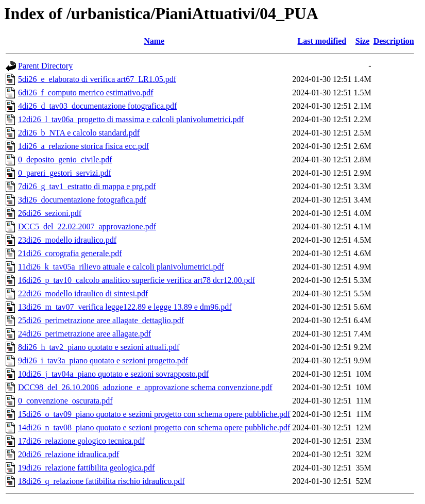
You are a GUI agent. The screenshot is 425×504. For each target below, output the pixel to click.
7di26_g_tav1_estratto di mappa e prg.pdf (87, 186)
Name (154, 41)
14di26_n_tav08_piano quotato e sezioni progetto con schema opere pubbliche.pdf (154, 427)
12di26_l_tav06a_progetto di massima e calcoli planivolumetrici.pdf (131, 119)
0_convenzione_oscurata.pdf (65, 401)
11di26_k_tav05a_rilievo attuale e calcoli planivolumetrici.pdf (121, 267)
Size (363, 41)
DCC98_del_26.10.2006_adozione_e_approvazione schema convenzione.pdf (145, 387)
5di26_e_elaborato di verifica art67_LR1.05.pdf (97, 79)
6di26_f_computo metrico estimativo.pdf (86, 93)
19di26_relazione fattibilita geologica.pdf (86, 468)
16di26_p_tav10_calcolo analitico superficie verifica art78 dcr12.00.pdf (137, 280)
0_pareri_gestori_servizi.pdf (65, 173)
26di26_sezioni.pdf (50, 213)
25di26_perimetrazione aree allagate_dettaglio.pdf (101, 320)
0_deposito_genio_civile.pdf (65, 159)
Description (394, 41)
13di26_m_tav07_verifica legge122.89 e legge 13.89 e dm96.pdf (125, 307)
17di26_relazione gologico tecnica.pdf (81, 441)
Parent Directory (45, 66)
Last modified (322, 41)
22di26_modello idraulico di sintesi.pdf (83, 293)
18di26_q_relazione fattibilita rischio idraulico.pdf (101, 481)
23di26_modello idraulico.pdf (67, 240)
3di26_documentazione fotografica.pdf (82, 200)
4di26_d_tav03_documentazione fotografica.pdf (97, 106)
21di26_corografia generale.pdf (70, 253)
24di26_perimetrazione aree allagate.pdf (84, 334)
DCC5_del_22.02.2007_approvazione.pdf (87, 226)
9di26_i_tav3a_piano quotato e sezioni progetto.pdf (103, 360)
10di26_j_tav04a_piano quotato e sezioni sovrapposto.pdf (113, 374)
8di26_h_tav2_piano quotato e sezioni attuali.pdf (99, 347)
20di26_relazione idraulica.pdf (69, 454)
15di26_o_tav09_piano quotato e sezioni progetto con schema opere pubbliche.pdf (154, 414)
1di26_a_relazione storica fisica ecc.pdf (83, 146)
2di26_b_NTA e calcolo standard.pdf (79, 133)
